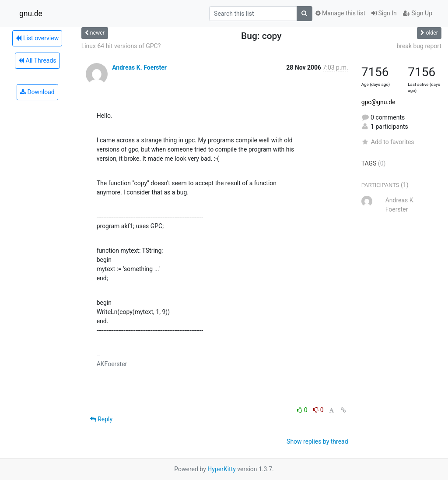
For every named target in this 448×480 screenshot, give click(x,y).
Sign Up (418, 13)
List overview (37, 38)
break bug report (419, 46)
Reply (101, 419)
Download (37, 92)
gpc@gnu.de (378, 102)
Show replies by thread (317, 441)
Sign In (384, 13)
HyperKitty (222, 469)
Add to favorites (388, 142)
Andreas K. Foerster (139, 67)
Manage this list (340, 13)
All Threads (37, 60)
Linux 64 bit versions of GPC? (121, 46)
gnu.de (31, 14)
